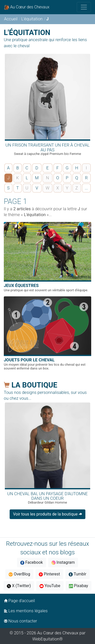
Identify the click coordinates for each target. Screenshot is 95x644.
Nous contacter (21, 621)
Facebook (32, 562)
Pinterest (49, 574)
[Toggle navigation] (84, 7)
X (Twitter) (19, 586)
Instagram (63, 562)
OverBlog (19, 574)
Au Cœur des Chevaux (27, 7)
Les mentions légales (26, 611)
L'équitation (32, 19)
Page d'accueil (20, 601)
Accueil (11, 19)
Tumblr (78, 574)
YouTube (50, 586)
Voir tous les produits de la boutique (47, 514)
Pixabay (79, 586)
